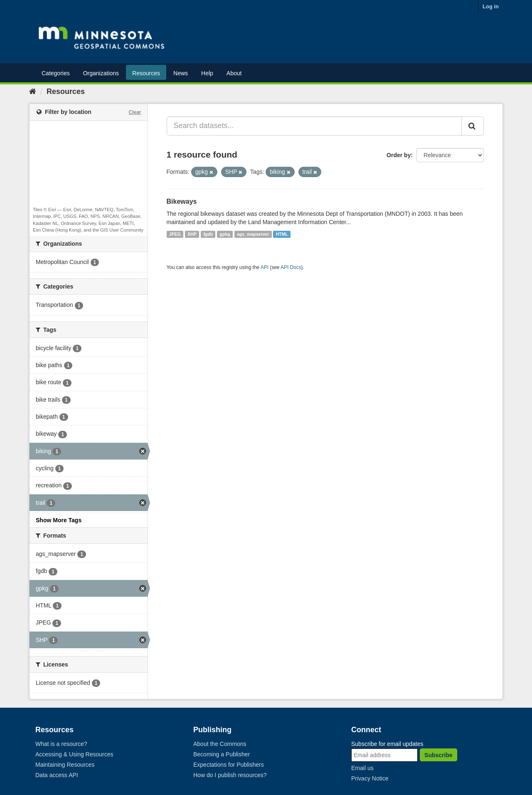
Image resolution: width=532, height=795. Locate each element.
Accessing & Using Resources (74, 754)
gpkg (225, 234)
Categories (56, 73)
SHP (192, 234)
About (234, 73)
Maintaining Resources (65, 765)
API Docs (291, 267)
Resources (146, 73)
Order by (399, 155)
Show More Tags (59, 520)
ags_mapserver (253, 234)
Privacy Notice (370, 778)
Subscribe (438, 755)
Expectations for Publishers (229, 765)
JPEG (175, 234)
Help (207, 73)
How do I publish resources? (230, 775)
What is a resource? (61, 744)
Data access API (57, 775)
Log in (491, 6)
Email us (362, 768)
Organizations (101, 73)
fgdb (208, 234)
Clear (135, 112)
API (265, 267)
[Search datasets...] (314, 126)
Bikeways (182, 201)
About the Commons (220, 744)
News (181, 73)
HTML (282, 234)
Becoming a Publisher (222, 754)
